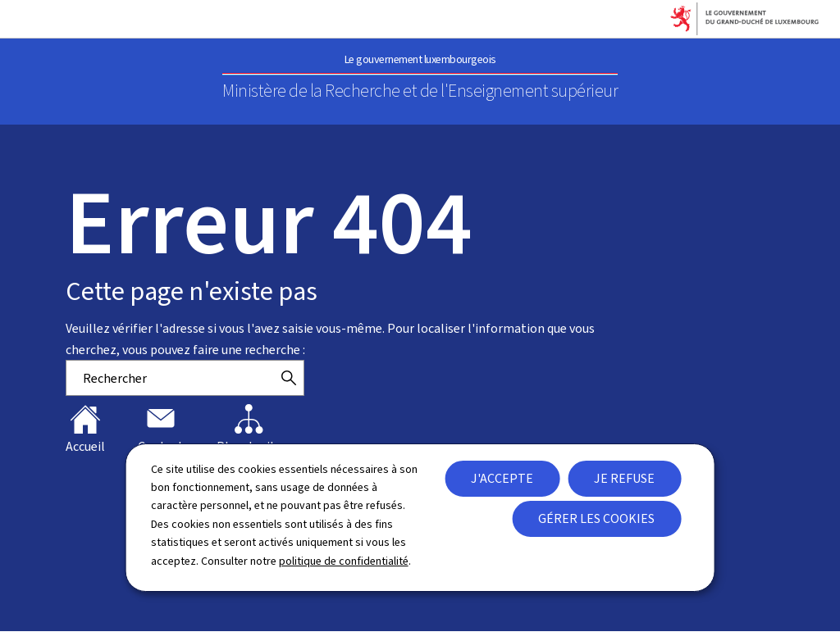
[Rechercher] (289, 378)
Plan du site (249, 430)
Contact (161, 430)
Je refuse (624, 478)
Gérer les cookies (596, 518)
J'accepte (502, 478)
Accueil (85, 430)
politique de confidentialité (344, 561)
